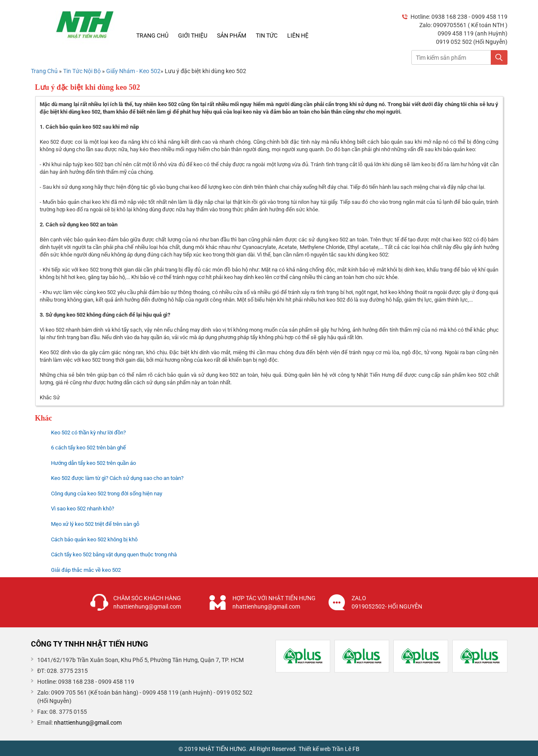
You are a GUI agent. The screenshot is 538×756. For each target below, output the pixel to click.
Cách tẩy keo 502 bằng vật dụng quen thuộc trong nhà (114, 554)
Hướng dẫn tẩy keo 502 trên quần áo (93, 463)
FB (356, 749)
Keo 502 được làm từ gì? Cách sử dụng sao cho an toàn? (117, 478)
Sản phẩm (232, 36)
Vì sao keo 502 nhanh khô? (83, 509)
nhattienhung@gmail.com (88, 723)
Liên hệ (298, 36)
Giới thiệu (193, 36)
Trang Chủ (44, 71)
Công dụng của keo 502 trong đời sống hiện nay (107, 493)
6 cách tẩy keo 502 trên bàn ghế (88, 448)
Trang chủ (152, 36)
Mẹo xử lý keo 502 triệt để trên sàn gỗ (95, 524)
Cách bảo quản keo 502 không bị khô (94, 539)
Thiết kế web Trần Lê (325, 749)
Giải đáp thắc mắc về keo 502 (86, 570)
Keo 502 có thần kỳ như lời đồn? (88, 433)
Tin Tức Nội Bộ (83, 71)
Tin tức (267, 36)
